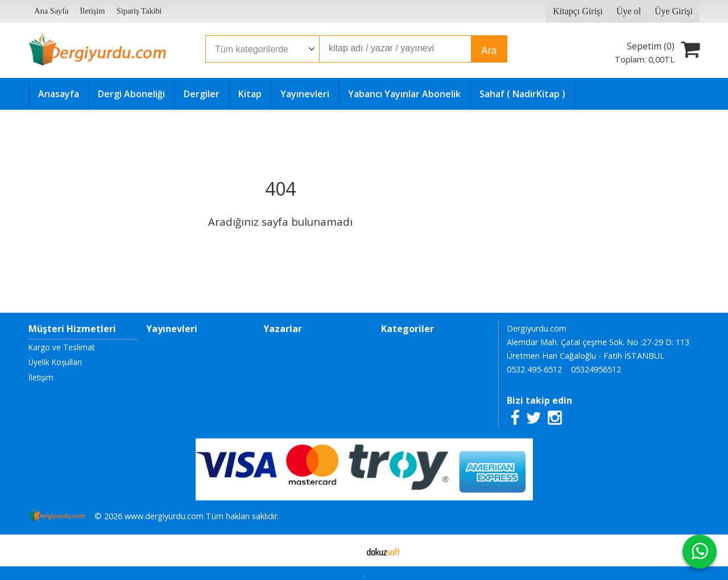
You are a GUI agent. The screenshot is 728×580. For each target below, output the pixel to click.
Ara (489, 51)
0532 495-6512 (534, 369)
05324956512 (596, 369)
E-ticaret (346, 550)
